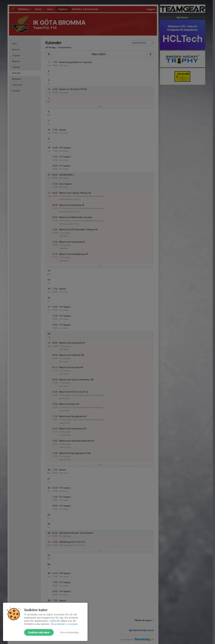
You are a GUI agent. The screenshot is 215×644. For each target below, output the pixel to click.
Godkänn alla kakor (39, 632)
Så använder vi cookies (64, 624)
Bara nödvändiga (69, 632)
